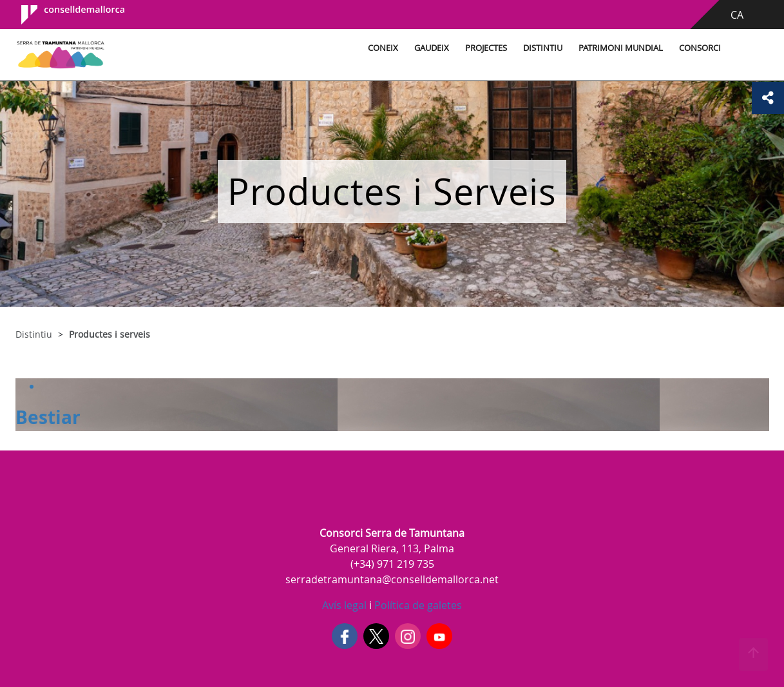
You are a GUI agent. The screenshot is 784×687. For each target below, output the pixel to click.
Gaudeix (432, 48)
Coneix (383, 48)
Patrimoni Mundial (621, 48)
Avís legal (344, 605)
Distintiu (543, 48)
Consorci (700, 48)
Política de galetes (417, 605)
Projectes (486, 48)
